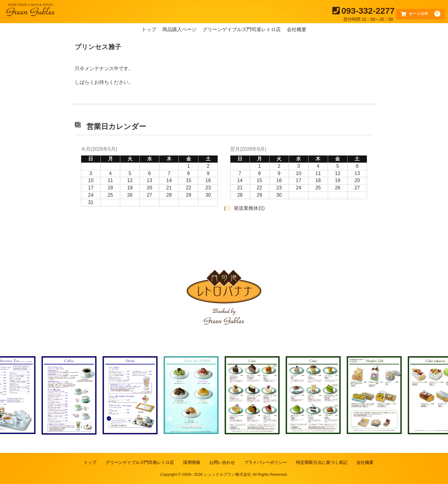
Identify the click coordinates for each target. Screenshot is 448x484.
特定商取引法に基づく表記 (322, 462)
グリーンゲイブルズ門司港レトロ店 (242, 29)
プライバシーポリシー (266, 462)
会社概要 (297, 29)
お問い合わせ (222, 462)
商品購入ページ (179, 29)
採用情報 (192, 462)
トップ (149, 29)
